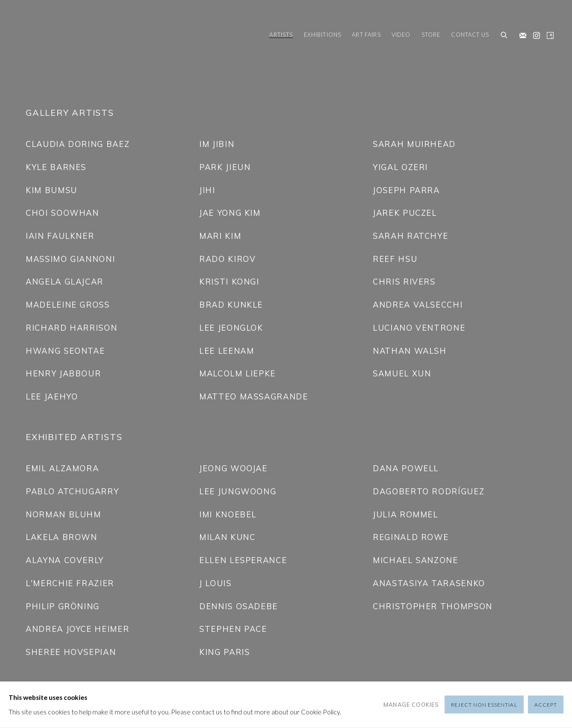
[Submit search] (504, 35)
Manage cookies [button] (411, 705)
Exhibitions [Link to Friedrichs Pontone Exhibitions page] (323, 35)
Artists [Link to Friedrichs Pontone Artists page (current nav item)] (281, 35)
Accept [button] (546, 705)
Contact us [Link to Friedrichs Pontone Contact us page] (470, 35)
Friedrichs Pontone (56, 36)
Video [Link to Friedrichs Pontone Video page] (401, 35)
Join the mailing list (521, 34)
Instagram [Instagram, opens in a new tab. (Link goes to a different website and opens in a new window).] (534, 34)
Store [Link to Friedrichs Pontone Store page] (431, 35)
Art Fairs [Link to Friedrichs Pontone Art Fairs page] (366, 35)
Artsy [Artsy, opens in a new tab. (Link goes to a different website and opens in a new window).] (548, 34)
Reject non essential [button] (484, 705)
